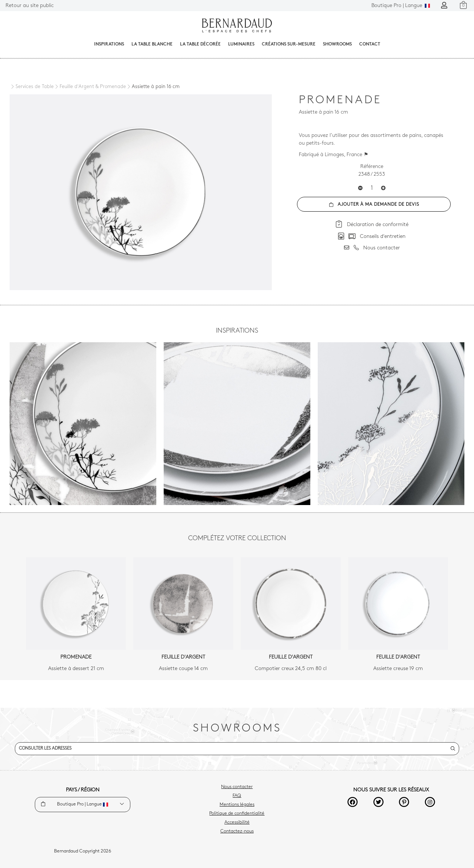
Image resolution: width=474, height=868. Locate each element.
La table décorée (200, 44)
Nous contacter (237, 787)
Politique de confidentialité (237, 814)
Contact (370, 44)
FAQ (237, 796)
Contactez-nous (237, 831)
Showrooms (337, 44)
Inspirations (109, 44)
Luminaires (241, 44)
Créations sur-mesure (289, 44)
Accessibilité (237, 822)
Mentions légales (237, 805)
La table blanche (152, 44)
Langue (401, 6)
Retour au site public (30, 6)
